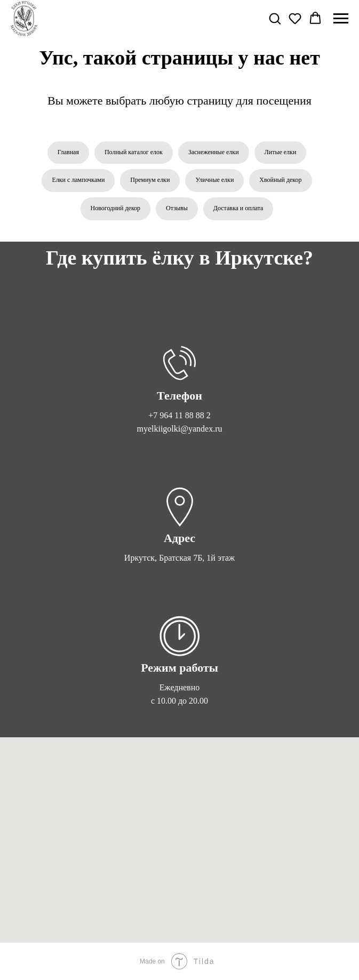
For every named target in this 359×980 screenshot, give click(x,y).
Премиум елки (150, 180)
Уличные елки (214, 180)
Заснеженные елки (214, 152)
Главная (68, 152)
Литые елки (281, 152)
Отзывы (177, 208)
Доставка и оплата (238, 208)
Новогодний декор (116, 208)
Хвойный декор (280, 180)
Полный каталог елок (134, 152)
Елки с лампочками (78, 180)
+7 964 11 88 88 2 (179, 415)
